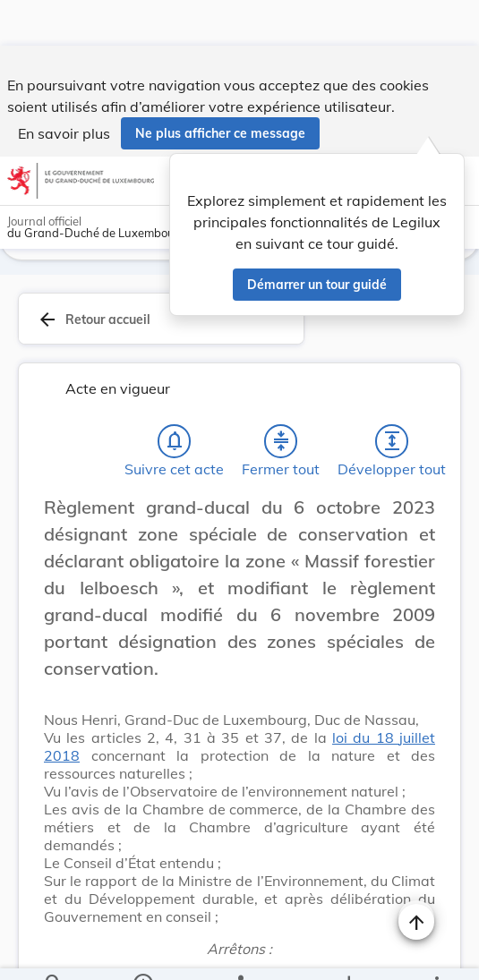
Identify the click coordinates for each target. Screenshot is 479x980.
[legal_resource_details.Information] (142, 951)
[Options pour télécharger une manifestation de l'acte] (348, 951)
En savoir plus (64, 88)
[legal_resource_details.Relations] (239, 951)
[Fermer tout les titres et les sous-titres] (281, 396)
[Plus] (436, 951)
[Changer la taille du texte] (416, 481)
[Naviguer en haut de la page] (416, 876)
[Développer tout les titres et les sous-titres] (392, 396)
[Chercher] (54, 951)
